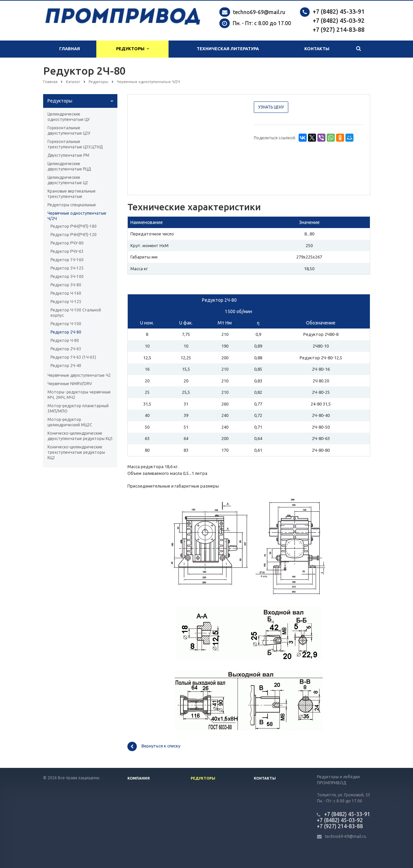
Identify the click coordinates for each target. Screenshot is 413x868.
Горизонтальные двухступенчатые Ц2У (69, 130)
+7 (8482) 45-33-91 (339, 11)
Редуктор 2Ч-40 (66, 366)
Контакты (317, 49)
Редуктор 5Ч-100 (67, 276)
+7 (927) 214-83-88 (339, 29)
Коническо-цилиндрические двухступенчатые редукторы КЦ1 (80, 436)
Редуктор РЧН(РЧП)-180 (74, 226)
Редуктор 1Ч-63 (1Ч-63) (73, 357)
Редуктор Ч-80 (65, 340)
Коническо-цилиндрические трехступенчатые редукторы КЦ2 (76, 452)
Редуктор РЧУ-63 (67, 251)
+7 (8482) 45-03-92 (339, 20)
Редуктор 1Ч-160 (67, 260)
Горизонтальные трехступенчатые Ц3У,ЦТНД (75, 144)
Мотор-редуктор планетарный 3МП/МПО (78, 408)
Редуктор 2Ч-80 (66, 332)
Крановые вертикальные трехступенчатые (72, 194)
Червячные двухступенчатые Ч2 (79, 375)
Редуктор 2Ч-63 (66, 349)
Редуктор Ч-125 (66, 302)
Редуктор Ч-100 (66, 324)
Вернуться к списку (154, 746)
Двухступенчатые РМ (68, 155)
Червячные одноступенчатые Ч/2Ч (77, 216)
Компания (139, 778)
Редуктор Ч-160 (66, 293)
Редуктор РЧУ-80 (67, 243)
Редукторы (132, 49)
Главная (70, 49)
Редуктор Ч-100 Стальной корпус (76, 313)
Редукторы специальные (72, 205)
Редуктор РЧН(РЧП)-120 (74, 235)
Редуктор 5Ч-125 (67, 268)
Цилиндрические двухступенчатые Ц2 (68, 180)
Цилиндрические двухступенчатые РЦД (69, 166)
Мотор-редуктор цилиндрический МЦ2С (70, 422)
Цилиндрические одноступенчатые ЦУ (69, 117)
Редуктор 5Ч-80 (66, 285)
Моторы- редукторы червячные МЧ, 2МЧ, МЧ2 (79, 395)
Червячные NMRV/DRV (70, 384)
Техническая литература (228, 49)
